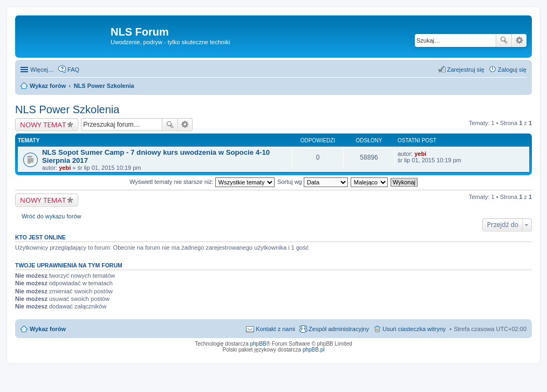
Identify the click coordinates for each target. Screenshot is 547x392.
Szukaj (504, 40)
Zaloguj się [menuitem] (512, 70)
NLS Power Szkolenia (67, 109)
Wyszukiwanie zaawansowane (519, 40)
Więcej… (42, 70)
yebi (65, 168)
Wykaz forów (48, 329)
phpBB (258, 344)
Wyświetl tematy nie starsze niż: (202, 182)
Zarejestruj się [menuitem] (466, 70)
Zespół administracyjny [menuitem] (339, 329)
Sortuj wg (313, 182)
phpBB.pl (314, 350)
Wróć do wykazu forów (51, 216)
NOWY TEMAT (43, 125)
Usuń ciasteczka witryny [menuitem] (414, 329)
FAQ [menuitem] (73, 70)
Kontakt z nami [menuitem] (275, 329)
